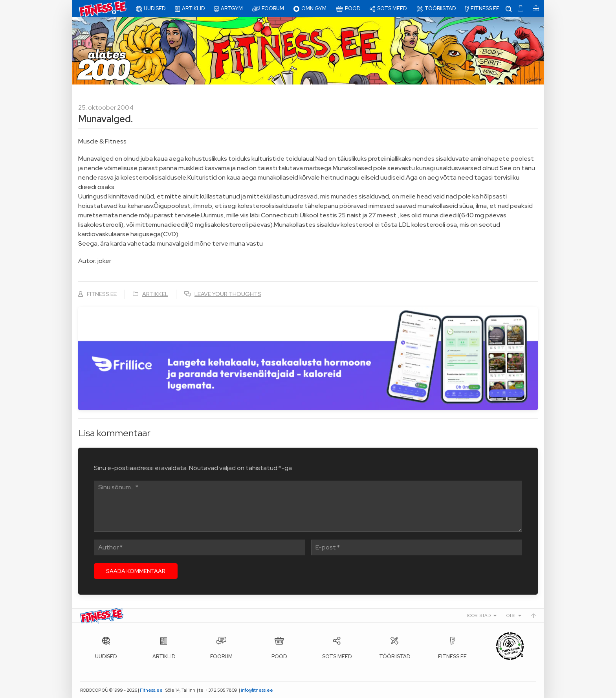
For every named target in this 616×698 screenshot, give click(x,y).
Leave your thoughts (228, 294)
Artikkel (155, 294)
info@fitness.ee (257, 690)
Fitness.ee (151, 690)
